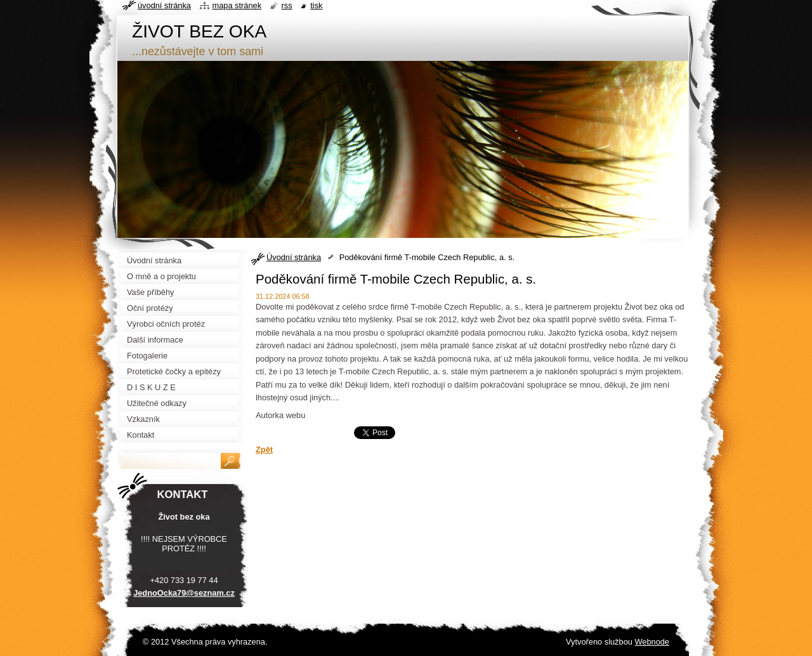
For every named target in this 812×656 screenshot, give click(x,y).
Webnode (652, 642)
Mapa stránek (237, 5)
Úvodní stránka (294, 257)
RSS (287, 5)
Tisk (316, 5)
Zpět (264, 449)
